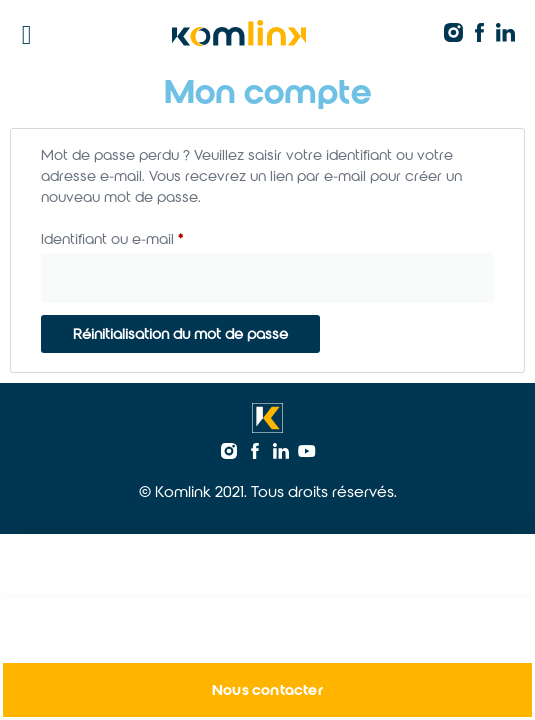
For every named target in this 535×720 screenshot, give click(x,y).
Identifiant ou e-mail (149, 236)
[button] (26, 35)
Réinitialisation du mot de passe (180, 334)
